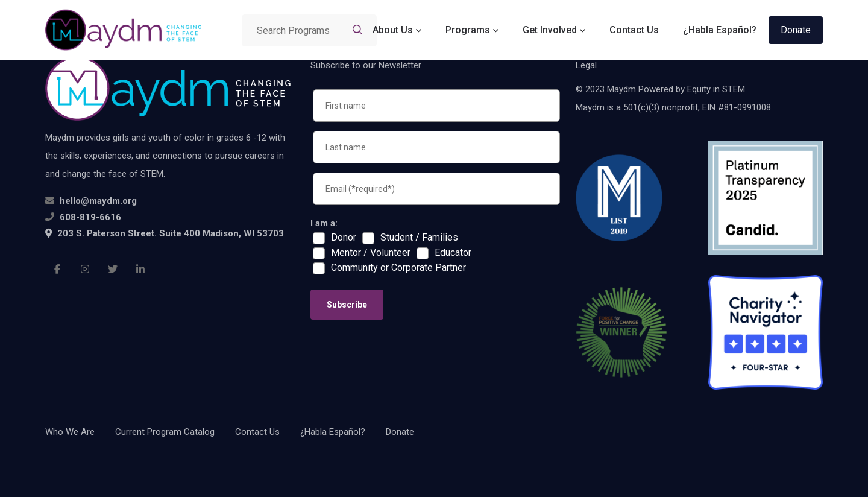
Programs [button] (468, 30)
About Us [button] (393, 30)
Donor (344, 238)
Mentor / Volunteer (371, 253)
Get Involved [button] (550, 30)
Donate (796, 30)
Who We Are (70, 432)
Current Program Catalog (165, 432)
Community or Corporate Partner (398, 268)
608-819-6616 (90, 217)
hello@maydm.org (98, 201)
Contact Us (634, 30)
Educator (453, 253)
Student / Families (419, 238)
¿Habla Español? (720, 30)
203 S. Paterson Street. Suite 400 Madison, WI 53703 (165, 233)
